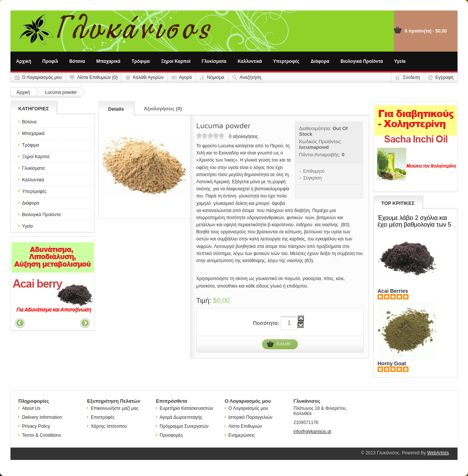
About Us (29, 408)
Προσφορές (169, 435)
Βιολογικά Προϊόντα (362, 61)
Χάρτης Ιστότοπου (107, 426)
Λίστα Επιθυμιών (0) (97, 77)
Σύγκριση (312, 178)
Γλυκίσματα (214, 61)
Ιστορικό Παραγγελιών (249, 417)
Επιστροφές (101, 417)
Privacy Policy (34, 426)
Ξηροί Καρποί (176, 61)
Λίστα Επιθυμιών (243, 426)
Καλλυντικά (250, 61)
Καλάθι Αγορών (148, 77)
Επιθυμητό (314, 171)
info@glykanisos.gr (312, 432)
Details (116, 109)
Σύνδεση (412, 77)
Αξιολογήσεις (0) (163, 109)
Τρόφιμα (141, 61)
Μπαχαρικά (109, 61)
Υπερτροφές (286, 61)
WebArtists (438, 453)
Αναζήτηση (250, 77)
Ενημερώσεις (240, 435)
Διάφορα (320, 61)
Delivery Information (40, 417)
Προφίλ (50, 61)
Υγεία (400, 61)
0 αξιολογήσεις (243, 136)
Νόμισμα (216, 77)
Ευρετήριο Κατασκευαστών (185, 408)
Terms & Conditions (40, 435)
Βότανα (77, 61)
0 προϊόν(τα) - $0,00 (426, 31)
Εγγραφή (444, 77)
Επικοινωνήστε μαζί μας (113, 408)
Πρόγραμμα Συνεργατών (182, 426)
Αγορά (185, 77)
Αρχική (24, 61)
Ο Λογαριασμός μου (42, 77)
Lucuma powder (61, 92)
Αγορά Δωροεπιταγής (179, 417)
